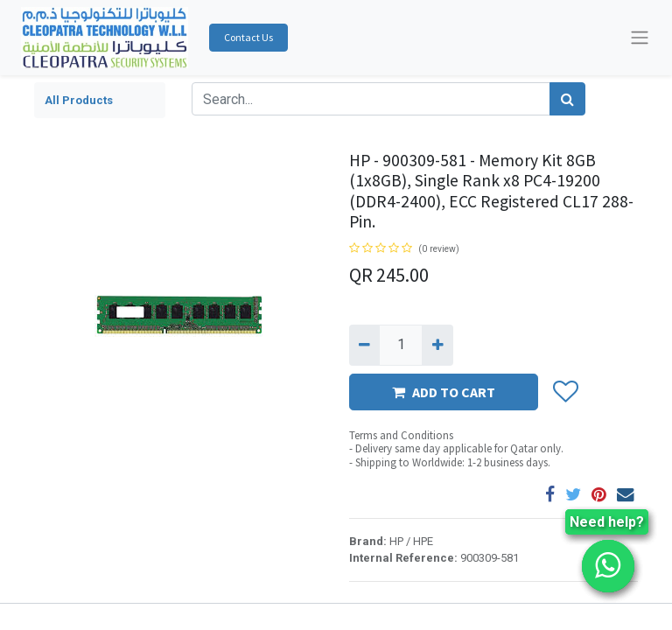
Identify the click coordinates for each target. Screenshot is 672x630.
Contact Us (248, 37)
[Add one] (437, 345)
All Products (79, 100)
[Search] (567, 99)
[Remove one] (364, 345)
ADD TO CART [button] (444, 392)
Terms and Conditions (401, 435)
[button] (565, 392)
